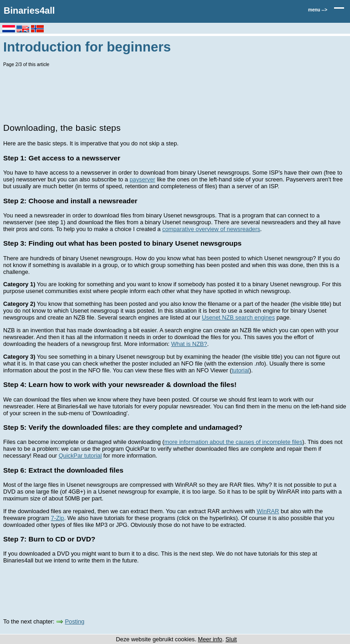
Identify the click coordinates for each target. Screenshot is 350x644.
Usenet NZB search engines (238, 317)
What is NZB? (189, 344)
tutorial (240, 370)
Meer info (210, 639)
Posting (75, 621)
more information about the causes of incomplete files (234, 442)
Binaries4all (29, 10)
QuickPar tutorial (80, 456)
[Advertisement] (169, 94)
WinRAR (268, 511)
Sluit (231, 639)
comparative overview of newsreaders (211, 229)
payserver (142, 179)
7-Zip (58, 518)
